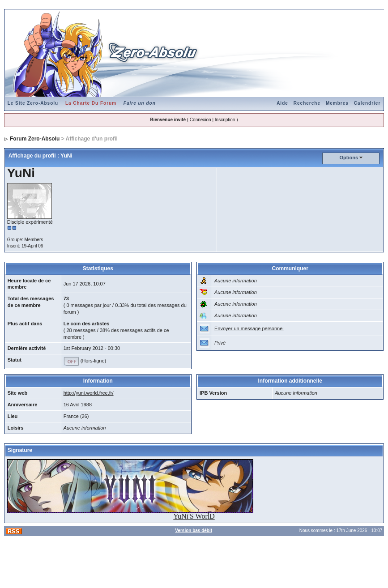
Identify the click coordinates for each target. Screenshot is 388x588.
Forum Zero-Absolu (35, 139)
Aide (282, 103)
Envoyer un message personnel (249, 328)
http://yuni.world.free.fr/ (89, 393)
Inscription (225, 120)
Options (349, 158)
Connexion (200, 120)
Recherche (307, 103)
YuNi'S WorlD (194, 516)
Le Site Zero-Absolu (33, 103)
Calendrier (367, 103)
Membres (337, 103)
